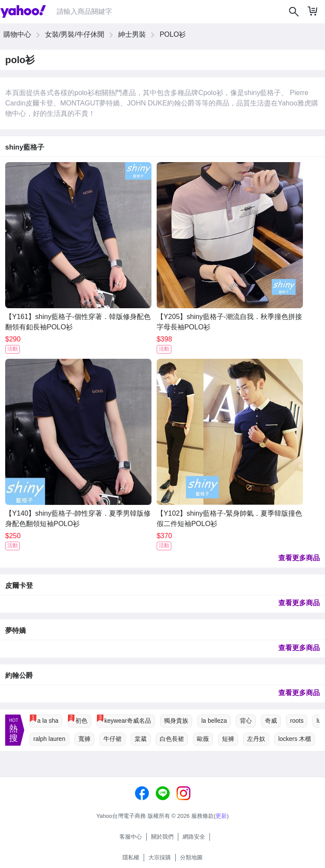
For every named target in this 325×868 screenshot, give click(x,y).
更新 (221, 816)
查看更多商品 (299, 558)
